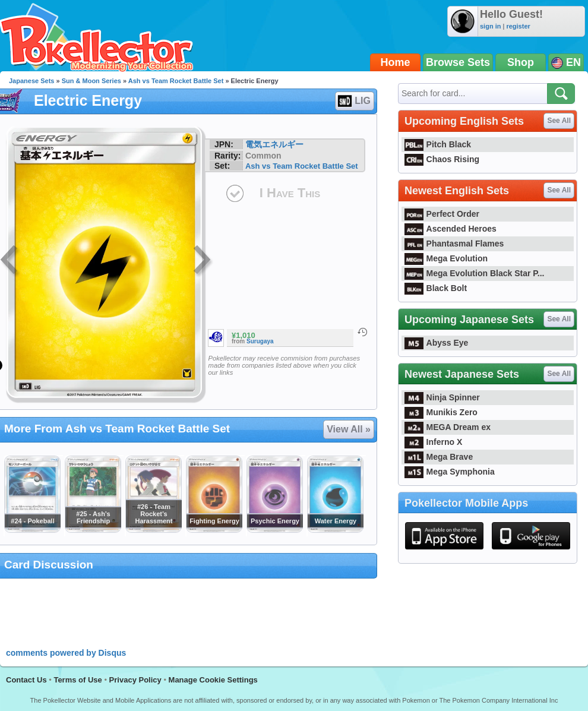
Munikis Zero (441, 412)
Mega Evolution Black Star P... (475, 273)
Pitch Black (438, 144)
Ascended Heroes (451, 229)
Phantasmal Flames (454, 244)
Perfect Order (442, 214)
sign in (490, 26)
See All (559, 121)
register (518, 26)
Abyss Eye (436, 343)
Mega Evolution (446, 258)
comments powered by (66, 653)
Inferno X (433, 442)
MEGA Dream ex (448, 427)
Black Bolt (436, 288)
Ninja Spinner (442, 397)
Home (396, 62)
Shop (521, 62)
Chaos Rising (442, 159)
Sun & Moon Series (91, 81)
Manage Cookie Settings (213, 680)
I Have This (290, 193)
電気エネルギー (274, 144)
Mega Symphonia (450, 472)
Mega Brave (439, 457)
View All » (349, 429)
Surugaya (260, 341)
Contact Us (26, 680)
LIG (354, 101)
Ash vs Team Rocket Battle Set (176, 81)
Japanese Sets (31, 81)
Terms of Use (78, 680)
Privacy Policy (135, 680)
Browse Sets (458, 62)
